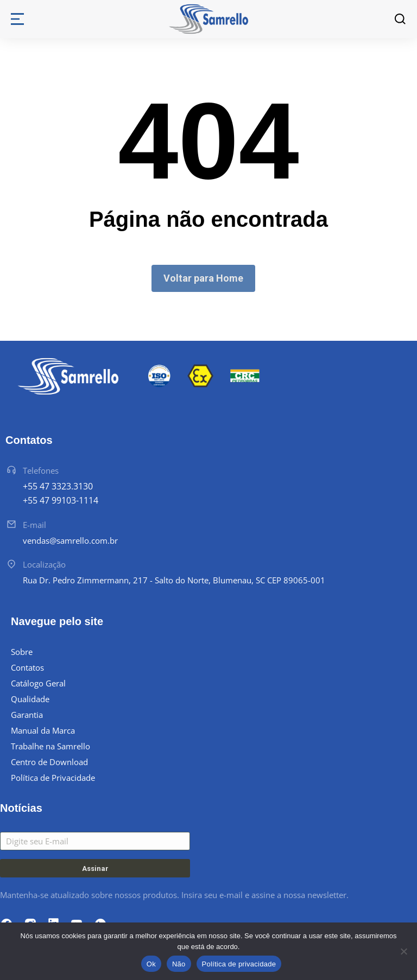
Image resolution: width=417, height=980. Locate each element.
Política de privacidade (239, 964)
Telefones (41, 470)
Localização (44, 564)
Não (179, 964)
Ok (151, 964)
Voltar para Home (203, 278)
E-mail (34, 525)
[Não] (403, 951)
